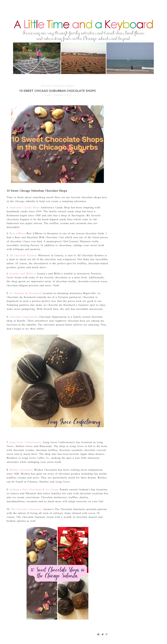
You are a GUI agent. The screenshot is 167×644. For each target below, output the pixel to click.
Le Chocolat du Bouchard (25, 293)
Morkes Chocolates (21, 470)
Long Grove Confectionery (25, 442)
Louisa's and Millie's (22, 274)
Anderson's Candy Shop (24, 207)
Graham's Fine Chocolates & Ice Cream (33, 490)
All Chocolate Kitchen (23, 255)
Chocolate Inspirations (24, 317)
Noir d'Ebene (18, 233)
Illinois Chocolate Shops (57, 86)
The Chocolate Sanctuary (26, 509)
